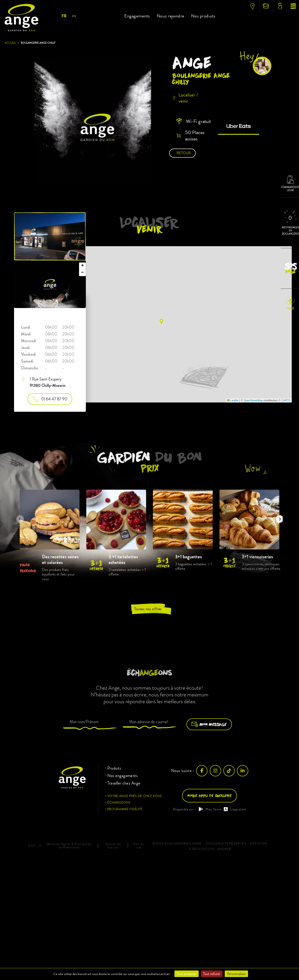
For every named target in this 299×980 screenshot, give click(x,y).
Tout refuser (212, 974)
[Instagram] (215, 771)
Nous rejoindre (171, 16)
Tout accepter (187, 974)
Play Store (210, 809)
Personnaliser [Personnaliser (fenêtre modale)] (236, 974)
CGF (32, 846)
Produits (114, 768)
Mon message (209, 724)
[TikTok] (229, 771)
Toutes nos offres (150, 609)
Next (278, 518)
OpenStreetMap (253, 400)
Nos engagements (123, 776)
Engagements (137, 16)
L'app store (235, 809)
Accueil (10, 43)
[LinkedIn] (243, 771)
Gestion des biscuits (113, 846)
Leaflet (233, 400)
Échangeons (119, 802)
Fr (64, 16)
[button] (161, 321)
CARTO (286, 400)
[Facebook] (202, 771)
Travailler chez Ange (124, 783)
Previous (19, 518)
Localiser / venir (185, 98)
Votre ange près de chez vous (135, 796)
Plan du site (139, 846)
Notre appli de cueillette (210, 796)
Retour (184, 153)
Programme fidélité (125, 809)
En (74, 16)
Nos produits (203, 16)
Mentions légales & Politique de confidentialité (69, 846)
